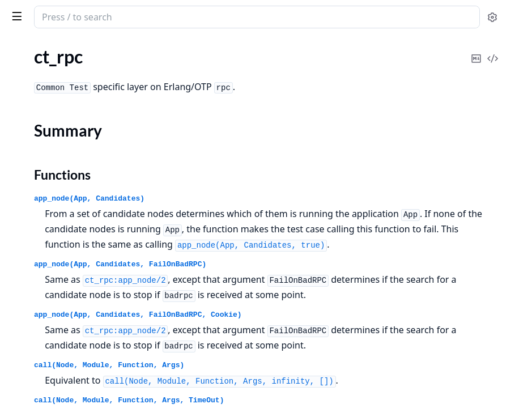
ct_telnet (25, 293)
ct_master (27, 132)
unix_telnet (30, 324)
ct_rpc (20, 178)
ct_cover (24, 86)
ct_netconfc (30, 148)
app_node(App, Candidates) (259, 199)
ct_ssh (20, 263)
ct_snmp (24, 247)
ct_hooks (25, 117)
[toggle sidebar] (155, 16)
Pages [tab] (20, 46)
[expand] (159, 73)
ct (12, 71)
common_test (74, 11)
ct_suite (23, 278)
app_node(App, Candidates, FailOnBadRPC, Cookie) (308, 361)
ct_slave (23, 232)
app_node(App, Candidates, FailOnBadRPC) (290, 295)
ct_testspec (30, 309)
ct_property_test (40, 163)
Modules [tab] (68, 46)
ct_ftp (19, 102)
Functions (39, 212)
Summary (38, 198)
